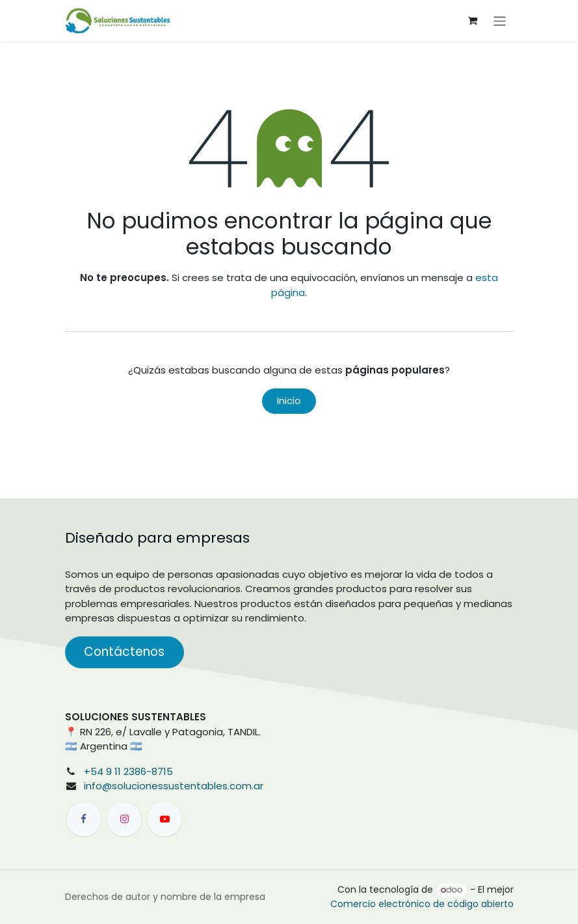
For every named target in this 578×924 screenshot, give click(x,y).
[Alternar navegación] (500, 20)
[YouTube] (164, 819)
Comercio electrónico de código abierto (422, 904)
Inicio (289, 401)
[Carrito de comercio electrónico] (473, 21)
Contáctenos (124, 652)
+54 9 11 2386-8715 (128, 771)
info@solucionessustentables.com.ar (174, 786)
